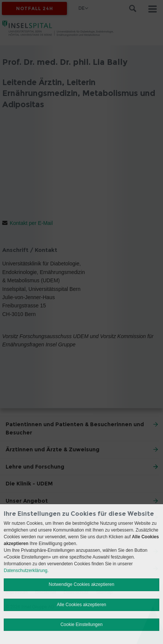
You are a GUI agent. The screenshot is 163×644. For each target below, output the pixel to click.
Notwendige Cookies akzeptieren (81, 584)
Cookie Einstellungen (82, 625)
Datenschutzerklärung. (26, 571)
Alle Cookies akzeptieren (81, 605)
